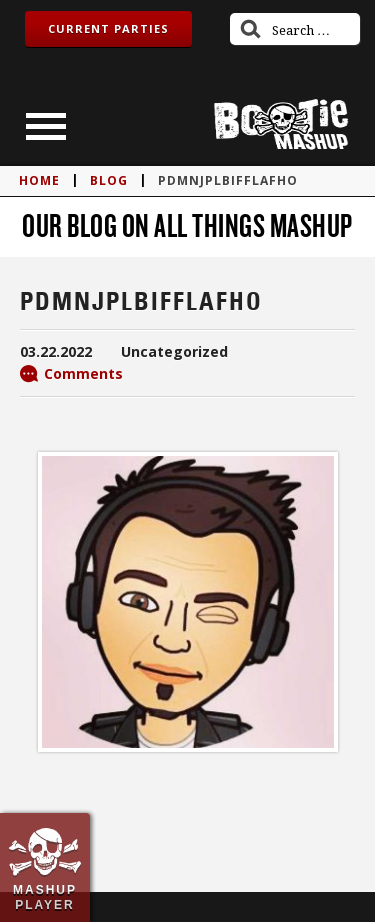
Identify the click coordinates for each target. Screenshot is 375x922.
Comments (83, 373)
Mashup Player (45, 897)
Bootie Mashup (281, 124)
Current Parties (108, 28)
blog (109, 180)
